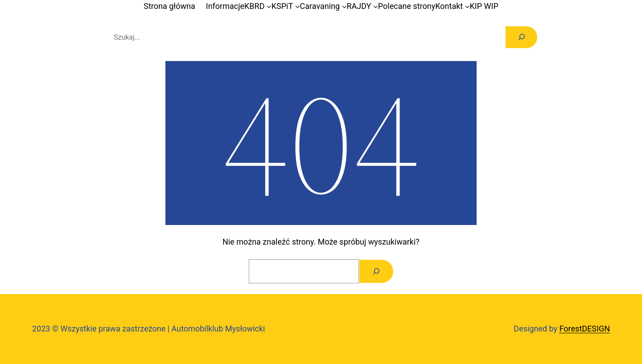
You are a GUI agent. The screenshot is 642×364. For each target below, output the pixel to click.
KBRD (254, 6)
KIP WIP (484, 6)
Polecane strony (407, 6)
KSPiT (282, 6)
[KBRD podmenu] (269, 6)
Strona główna (169, 6)
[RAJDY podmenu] (376, 6)
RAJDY (359, 6)
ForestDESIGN (585, 329)
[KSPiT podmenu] (298, 6)
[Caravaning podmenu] (344, 6)
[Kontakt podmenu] (467, 6)
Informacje (225, 6)
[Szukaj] (521, 37)
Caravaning (320, 6)
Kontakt (449, 6)
